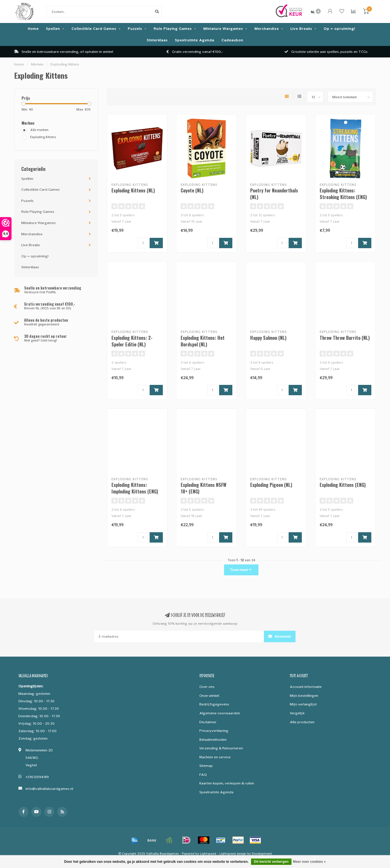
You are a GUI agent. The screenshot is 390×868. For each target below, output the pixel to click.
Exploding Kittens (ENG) (343, 485)
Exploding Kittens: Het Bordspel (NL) (203, 341)
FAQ (203, 775)
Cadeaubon (232, 40)
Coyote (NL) (192, 190)
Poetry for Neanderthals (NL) (274, 194)
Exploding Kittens (43, 137)
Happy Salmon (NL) (268, 338)
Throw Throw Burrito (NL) (345, 338)
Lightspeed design (233, 854)
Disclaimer (208, 722)
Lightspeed (208, 854)
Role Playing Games (173, 29)
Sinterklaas (157, 40)
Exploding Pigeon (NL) (271, 485)
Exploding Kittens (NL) (133, 190)
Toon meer (241, 570)
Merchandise (267, 29)
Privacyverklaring (214, 731)
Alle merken (39, 130)
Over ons (207, 687)
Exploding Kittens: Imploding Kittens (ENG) (135, 488)
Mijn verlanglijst (303, 704)
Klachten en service (215, 757)
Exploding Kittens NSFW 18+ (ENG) (203, 488)
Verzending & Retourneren (221, 748)
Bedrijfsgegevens (214, 704)
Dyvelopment (262, 854)
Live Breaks (301, 29)
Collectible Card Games (94, 29)
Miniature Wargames (223, 29)
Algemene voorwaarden (220, 713)
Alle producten (302, 722)
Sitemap (206, 766)
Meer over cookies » (309, 862)
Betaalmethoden (213, 739)
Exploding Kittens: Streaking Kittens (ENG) (343, 194)
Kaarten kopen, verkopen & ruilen (227, 783)
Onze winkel (209, 696)
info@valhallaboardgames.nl (49, 789)
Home (33, 29)
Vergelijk (297, 713)
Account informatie (306, 687)
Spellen (53, 29)
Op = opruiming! (339, 29)
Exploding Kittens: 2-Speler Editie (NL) (132, 341)
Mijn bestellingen (304, 696)
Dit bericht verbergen (271, 862)
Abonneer (280, 636)
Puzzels (135, 29)
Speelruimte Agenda (195, 40)
